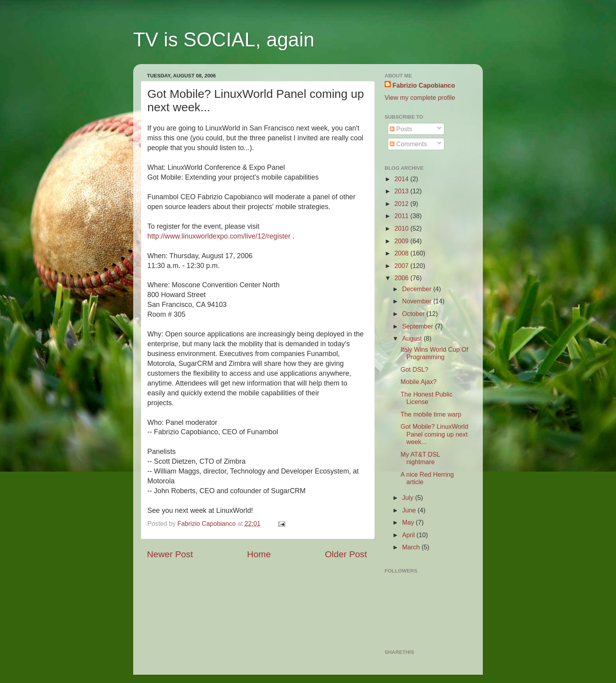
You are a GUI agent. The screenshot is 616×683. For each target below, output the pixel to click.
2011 (402, 216)
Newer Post (170, 554)
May (409, 522)
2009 (402, 241)
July (408, 498)
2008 (402, 253)
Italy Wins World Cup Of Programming (434, 353)
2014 (402, 179)
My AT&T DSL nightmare (420, 458)
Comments (408, 144)
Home (259, 554)
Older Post (346, 554)
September (418, 326)
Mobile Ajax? (418, 382)
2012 (402, 204)
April (409, 535)
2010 (402, 228)
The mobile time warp (431, 414)
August (413, 338)
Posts (401, 129)
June (410, 510)
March (412, 547)
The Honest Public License (426, 398)
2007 (402, 266)
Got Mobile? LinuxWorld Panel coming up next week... (434, 434)
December (417, 289)
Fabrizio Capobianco (208, 523)
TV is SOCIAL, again (224, 40)
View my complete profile (420, 97)
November (417, 301)
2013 (402, 191)
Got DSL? (414, 369)
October (414, 314)
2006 (402, 278)
